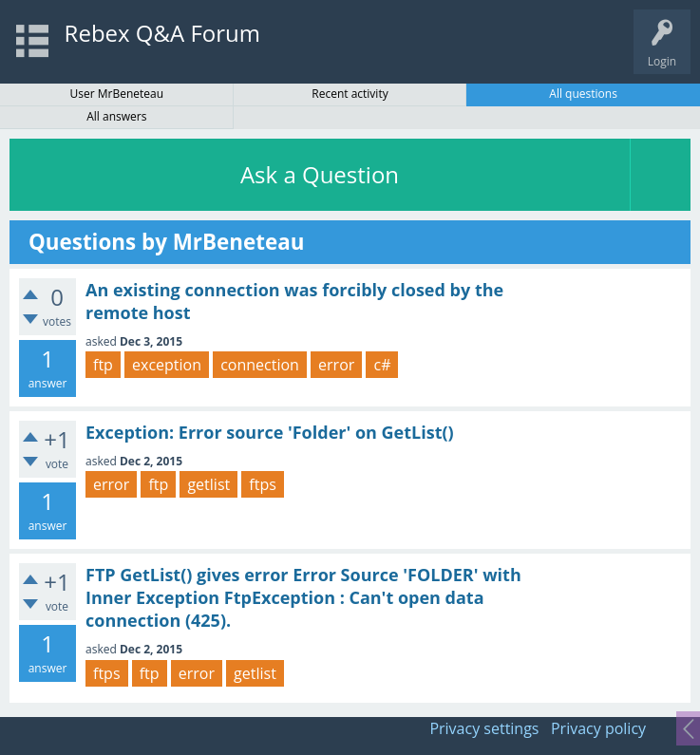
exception (167, 365)
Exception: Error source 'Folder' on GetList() (270, 432)
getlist (208, 484)
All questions (583, 94)
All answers (116, 116)
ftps (263, 484)
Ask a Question (320, 174)
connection (260, 365)
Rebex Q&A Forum (162, 33)
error (336, 365)
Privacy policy (598, 728)
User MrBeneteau (117, 94)
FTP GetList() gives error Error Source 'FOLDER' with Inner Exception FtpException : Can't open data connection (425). (303, 598)
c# (382, 365)
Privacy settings (484, 728)
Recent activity (350, 94)
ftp (103, 365)
